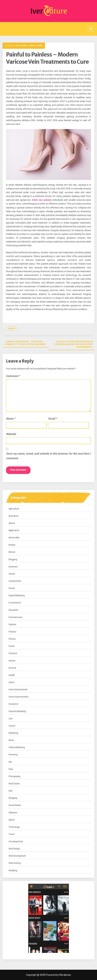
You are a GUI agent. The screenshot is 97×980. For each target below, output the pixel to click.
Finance (12, 632)
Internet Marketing (17, 711)
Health (12, 328)
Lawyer (12, 726)
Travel (12, 834)
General (12, 668)
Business (13, 567)
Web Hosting (15, 863)
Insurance (13, 704)
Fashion (12, 624)
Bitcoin (12, 552)
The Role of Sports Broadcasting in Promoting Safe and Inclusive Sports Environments (74, 344)
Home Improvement (18, 690)
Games (12, 661)
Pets (11, 769)
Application (14, 530)
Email (53, 419)
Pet (10, 762)
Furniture (13, 653)
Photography (15, 776)
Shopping (13, 798)
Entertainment (15, 617)
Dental (12, 588)
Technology (14, 827)
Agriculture (14, 509)
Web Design (14, 849)
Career (12, 574)
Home (11, 682)
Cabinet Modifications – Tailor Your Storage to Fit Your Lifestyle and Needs (25, 343)
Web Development (17, 856)
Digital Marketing (17, 595)
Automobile (14, 538)
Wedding (13, 870)
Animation (14, 516)
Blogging (13, 559)
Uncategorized (16, 841)
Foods (12, 646)
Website (11, 434)
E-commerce (15, 603)
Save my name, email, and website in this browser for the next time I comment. (48, 456)
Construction (15, 581)
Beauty (12, 545)
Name (11, 419)
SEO (11, 791)
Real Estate (14, 784)
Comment (13, 376)
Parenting (13, 755)
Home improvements (19, 697)
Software (13, 813)
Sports (12, 820)
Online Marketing (17, 747)
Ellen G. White (36, 46)
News (11, 740)
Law (11, 719)
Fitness (12, 639)
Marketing (13, 733)
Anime (12, 523)
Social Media (15, 805)
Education (13, 610)
